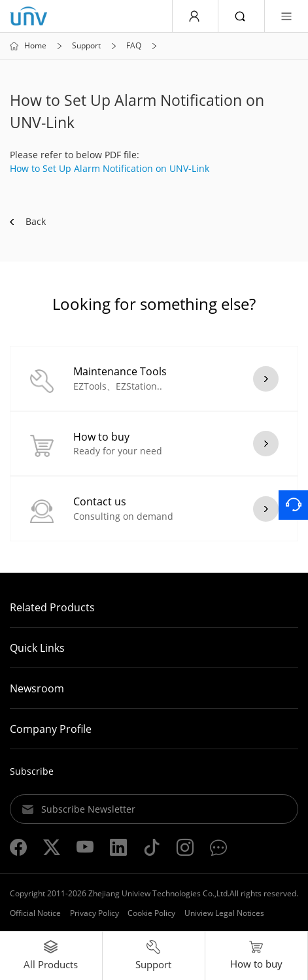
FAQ (134, 46)
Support (86, 46)
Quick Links (37, 648)
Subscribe (32, 771)
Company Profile (51, 729)
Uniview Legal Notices (224, 913)
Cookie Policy (151, 913)
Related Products (52, 607)
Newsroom (37, 688)
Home (35, 46)
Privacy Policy (94, 913)
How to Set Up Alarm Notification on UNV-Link (110, 168)
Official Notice (35, 913)
